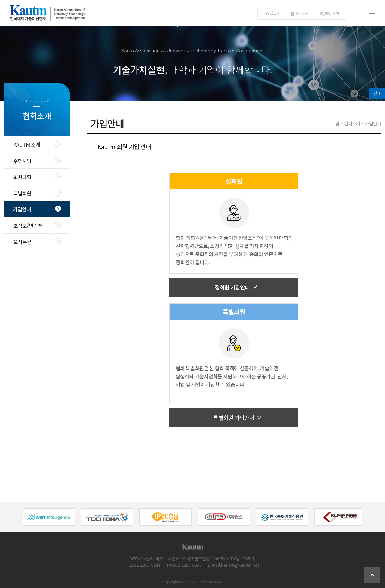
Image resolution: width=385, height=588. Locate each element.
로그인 (272, 13)
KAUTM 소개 (27, 144)
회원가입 (300, 13)
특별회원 (22, 193)
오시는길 (22, 242)
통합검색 (330, 13)
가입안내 (22, 209)
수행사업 (22, 161)
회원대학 (22, 177)
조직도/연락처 (28, 226)
